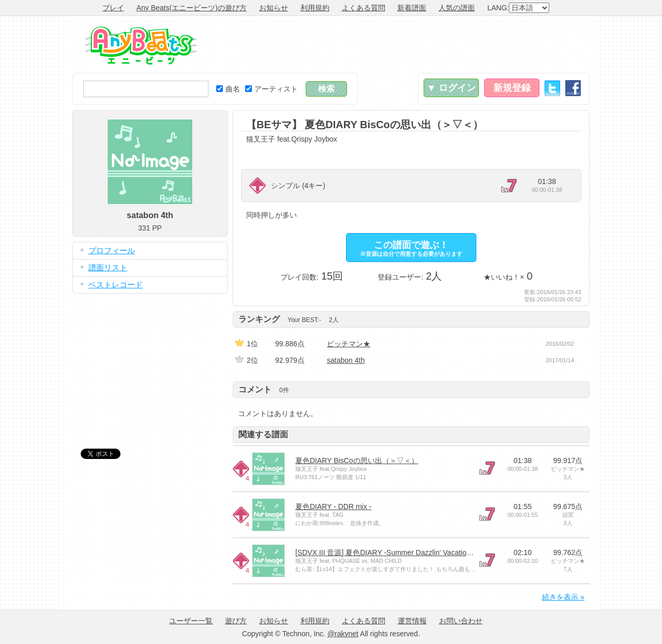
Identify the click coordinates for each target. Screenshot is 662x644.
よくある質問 (364, 8)
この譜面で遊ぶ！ (411, 248)
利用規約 (315, 8)
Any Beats (141, 45)
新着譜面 (412, 8)
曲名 (228, 89)
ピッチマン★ (349, 344)
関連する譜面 (263, 434)
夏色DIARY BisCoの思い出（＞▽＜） (357, 461)
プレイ (113, 8)
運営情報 (412, 621)
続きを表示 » (563, 597)
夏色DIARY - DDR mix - (333, 507)
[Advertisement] (401, 44)
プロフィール (112, 250)
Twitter (552, 88)
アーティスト (272, 89)
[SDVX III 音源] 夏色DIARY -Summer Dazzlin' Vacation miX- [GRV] (402, 553)
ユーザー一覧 (191, 621)
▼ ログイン (451, 88)
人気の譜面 (457, 8)
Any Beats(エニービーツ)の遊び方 (192, 8)
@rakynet (343, 634)
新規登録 (512, 88)
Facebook (573, 88)
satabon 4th (346, 360)
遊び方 (236, 621)
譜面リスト (108, 267)
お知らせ (274, 8)
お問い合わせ (461, 621)
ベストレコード (116, 285)
